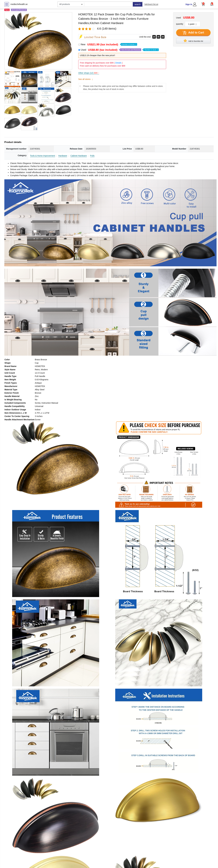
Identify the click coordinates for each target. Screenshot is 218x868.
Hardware (63, 156)
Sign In (189, 4)
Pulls (92, 156)
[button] (212, 4)
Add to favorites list (193, 41)
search (138, 4)
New (109, 44)
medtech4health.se (19, 4)
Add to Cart (193, 33)
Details (118, 63)
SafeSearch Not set (151, 4)
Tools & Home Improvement (43, 156)
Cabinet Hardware (79, 156)
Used (120, 50)
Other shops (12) (89, 73)
